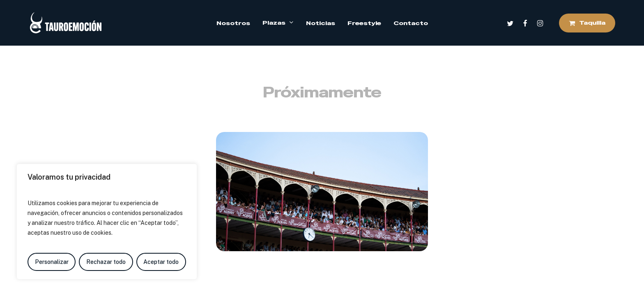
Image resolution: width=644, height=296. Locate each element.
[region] (107, 222)
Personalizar (52, 262)
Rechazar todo (106, 262)
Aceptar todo (161, 262)
